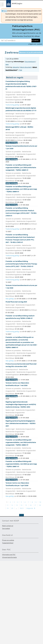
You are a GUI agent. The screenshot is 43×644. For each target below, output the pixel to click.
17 (35, 505)
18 (40, 505)
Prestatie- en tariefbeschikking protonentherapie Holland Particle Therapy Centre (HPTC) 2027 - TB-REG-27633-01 (22, 272)
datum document (26, 67)
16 (31, 505)
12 (12, 505)
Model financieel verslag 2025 (22, 307)
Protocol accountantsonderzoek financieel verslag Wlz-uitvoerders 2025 (22, 372)
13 (17, 505)
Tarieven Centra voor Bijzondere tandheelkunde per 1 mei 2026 (22, 391)
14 (21, 505)
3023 (22, 508)
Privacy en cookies (8, 540)
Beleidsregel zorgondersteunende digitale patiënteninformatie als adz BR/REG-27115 (22, 116)
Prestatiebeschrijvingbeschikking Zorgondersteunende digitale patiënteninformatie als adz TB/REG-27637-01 (22, 93)
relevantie (16, 67)
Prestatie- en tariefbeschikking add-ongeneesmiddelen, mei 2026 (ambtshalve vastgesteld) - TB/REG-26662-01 (22, 449)
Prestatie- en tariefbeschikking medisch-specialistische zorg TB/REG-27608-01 (22, 325)
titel (21, 70)
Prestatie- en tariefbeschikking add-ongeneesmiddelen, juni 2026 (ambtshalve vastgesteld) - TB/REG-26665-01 (22, 174)
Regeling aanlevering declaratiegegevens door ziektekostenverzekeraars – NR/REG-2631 (22, 429)
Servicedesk (6, 528)
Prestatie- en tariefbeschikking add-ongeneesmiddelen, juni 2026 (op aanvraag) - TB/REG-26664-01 (22, 196)
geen (7, 64)
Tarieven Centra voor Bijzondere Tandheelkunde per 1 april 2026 (22, 490)
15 (26, 505)
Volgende (30, 508)
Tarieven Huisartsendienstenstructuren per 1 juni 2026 (22, 154)
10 (40, 502)
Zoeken (36, 40)
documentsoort (30, 62)
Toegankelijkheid (8, 543)
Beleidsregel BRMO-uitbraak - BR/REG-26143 (22, 135)
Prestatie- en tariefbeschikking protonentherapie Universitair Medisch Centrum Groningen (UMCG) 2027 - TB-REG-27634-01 (22, 220)
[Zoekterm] (16, 41)
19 (8, 508)
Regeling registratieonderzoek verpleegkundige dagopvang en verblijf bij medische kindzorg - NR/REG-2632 (22, 410)
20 (12, 508)
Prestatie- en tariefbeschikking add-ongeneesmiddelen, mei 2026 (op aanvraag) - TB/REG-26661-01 (22, 471)
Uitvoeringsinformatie (9, 557)
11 (8, 505)
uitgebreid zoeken (35, 44)
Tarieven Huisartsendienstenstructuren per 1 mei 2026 (22, 292)
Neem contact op (8, 526)
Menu (5, 11)
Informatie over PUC (9, 555)
